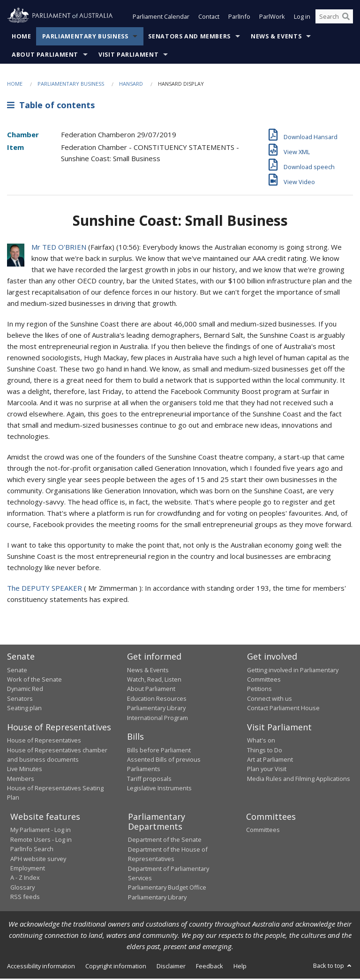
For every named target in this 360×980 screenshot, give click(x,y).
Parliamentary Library (156, 709)
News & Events (276, 37)
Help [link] (240, 967)
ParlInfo (239, 18)
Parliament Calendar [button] (161, 18)
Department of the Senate (165, 841)
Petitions (259, 690)
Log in (302, 18)
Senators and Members (189, 37)
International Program (157, 719)
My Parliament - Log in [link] (41, 831)
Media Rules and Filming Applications (299, 780)
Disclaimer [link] (171, 967)
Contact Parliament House (283, 709)
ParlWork (272, 18)
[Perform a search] (346, 18)
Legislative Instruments (159, 789)
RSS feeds (25, 898)
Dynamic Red (25, 690)
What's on (261, 741)
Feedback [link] (210, 967)
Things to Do (265, 751)
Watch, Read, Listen (154, 680)
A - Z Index (25, 878)
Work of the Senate (34, 680)
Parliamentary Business (85, 37)
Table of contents (51, 106)
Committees (263, 831)
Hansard (131, 85)
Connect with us (270, 699)
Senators (20, 699)
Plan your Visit (267, 770)
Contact (209, 18)
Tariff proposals (149, 780)
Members (21, 780)
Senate (17, 671)
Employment (28, 869)
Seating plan (24, 709)
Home (22, 37)
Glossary (22, 888)
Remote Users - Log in (41, 840)
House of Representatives (44, 741)
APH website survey (38, 860)
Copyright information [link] (116, 967)
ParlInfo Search (32, 850)
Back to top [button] (333, 966)
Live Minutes (25, 770)
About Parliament (45, 56)
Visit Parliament (128, 56)
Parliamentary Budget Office (167, 888)
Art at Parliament (270, 760)
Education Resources (157, 699)
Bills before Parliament (159, 751)
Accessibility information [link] (41, 967)
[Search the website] (334, 18)
